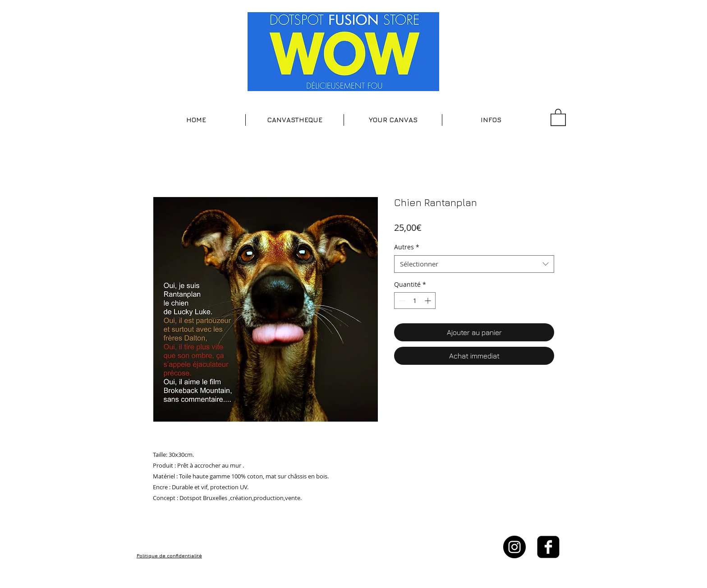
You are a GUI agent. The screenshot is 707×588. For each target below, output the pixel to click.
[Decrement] (401, 301)
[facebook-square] (548, 547)
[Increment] (429, 301)
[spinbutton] (415, 301)
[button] (295, 120)
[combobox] (474, 264)
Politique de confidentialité (169, 556)
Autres (407, 247)
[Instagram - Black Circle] (514, 547)
